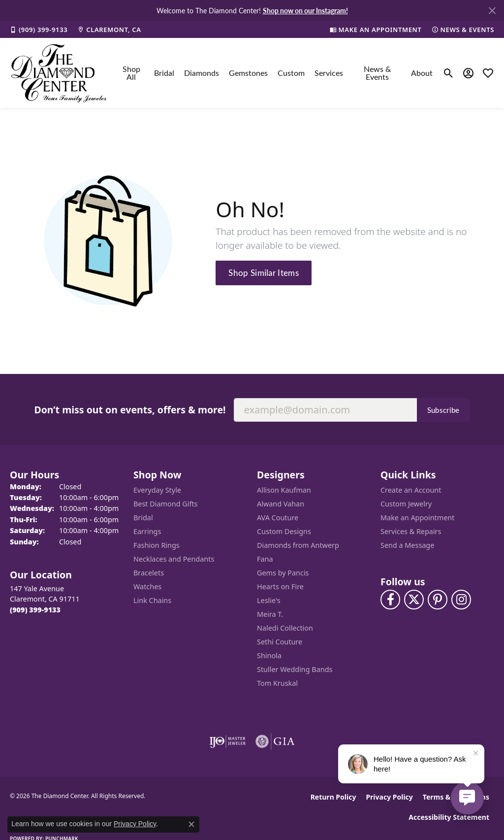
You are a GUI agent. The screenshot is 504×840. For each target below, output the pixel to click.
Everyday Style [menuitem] (157, 490)
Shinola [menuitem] (269, 655)
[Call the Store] (35, 610)
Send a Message (407, 545)
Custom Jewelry (406, 504)
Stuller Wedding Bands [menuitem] (295, 669)
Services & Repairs (411, 531)
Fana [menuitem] (265, 559)
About (422, 73)
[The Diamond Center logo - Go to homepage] (59, 73)
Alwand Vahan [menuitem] (281, 504)
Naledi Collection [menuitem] (285, 628)
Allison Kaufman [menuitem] (284, 490)
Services (329, 73)
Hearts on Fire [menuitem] (280, 587)
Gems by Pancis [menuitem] (283, 573)
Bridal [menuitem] (143, 518)
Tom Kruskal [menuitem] (277, 683)
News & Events (377, 73)
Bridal (164, 73)
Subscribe (443, 410)
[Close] (492, 11)
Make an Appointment (417, 518)
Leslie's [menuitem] (269, 600)
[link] (39, 30)
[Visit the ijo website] (228, 741)
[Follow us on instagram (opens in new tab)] (461, 600)
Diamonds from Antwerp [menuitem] (298, 545)
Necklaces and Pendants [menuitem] (174, 559)
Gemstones (248, 73)
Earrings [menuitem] (147, 531)
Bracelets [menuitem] (149, 573)
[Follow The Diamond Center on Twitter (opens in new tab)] (414, 600)
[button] (449, 73)
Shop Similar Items (264, 272)
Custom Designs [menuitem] (284, 531)
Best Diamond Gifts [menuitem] (165, 504)
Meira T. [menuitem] (270, 614)
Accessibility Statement (449, 817)
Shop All (131, 73)
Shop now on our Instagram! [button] (305, 10)
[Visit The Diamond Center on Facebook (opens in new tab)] (390, 600)
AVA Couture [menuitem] (278, 518)
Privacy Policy (389, 797)
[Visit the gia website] (275, 741)
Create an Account (411, 490)
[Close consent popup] (191, 824)
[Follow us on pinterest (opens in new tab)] (438, 600)
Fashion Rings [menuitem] (157, 545)
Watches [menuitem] (147, 587)
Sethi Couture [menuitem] (280, 642)
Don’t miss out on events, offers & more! (130, 410)
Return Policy (333, 797)
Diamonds (202, 73)
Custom (291, 73)
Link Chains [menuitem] (152, 600)
